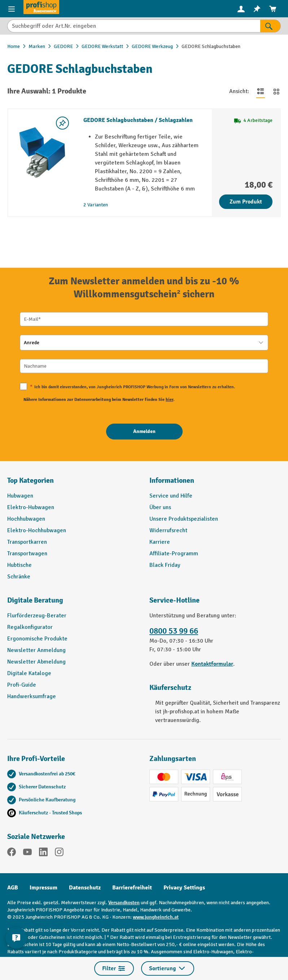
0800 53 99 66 (174, 631)
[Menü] (12, 9)
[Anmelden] (144, 432)
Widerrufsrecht (168, 530)
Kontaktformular (212, 664)
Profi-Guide (22, 685)
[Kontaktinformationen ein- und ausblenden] (16, 938)
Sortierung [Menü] (168, 968)
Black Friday (165, 565)
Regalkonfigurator (30, 627)
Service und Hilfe (171, 496)
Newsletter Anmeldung (36, 650)
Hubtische (19, 565)
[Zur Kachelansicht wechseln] (276, 91)
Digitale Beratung (35, 600)
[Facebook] (12, 853)
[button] (73, 603)
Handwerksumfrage (32, 696)
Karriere (160, 542)
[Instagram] (59, 853)
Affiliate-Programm (174, 554)
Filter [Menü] (114, 968)
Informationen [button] (172, 480)
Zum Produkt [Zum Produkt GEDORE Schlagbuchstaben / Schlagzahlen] (246, 202)
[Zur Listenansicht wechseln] (261, 91)
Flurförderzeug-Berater (37, 616)
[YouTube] (27, 853)
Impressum (43, 888)
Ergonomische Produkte (37, 639)
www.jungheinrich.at (156, 917)
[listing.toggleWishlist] (62, 123)
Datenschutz (85, 888)
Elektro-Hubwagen (31, 507)
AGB (13, 888)
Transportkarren (27, 542)
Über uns (160, 507)
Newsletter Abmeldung (36, 662)
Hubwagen (20, 496)
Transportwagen (27, 554)
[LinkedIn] (43, 853)
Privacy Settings (184, 888)
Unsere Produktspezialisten (184, 519)
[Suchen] (270, 26)
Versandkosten (124, 903)
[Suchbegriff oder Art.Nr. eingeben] (134, 26)
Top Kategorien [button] (30, 480)
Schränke (19, 577)
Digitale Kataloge (29, 673)
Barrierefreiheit (132, 888)
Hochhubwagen (26, 519)
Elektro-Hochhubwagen (37, 530)
